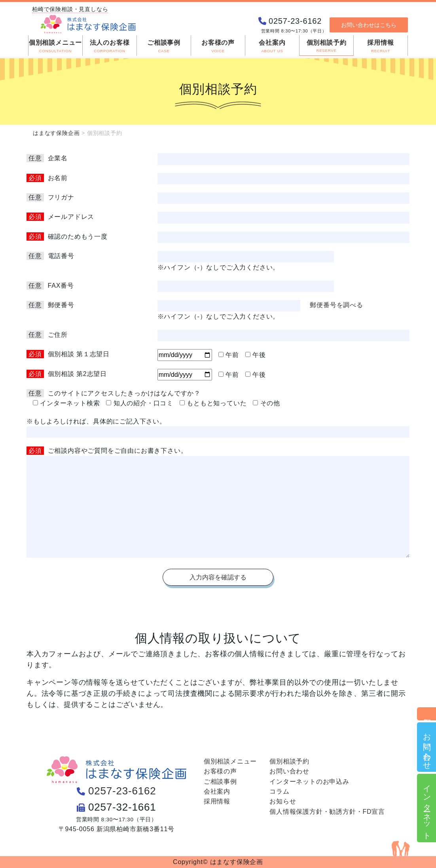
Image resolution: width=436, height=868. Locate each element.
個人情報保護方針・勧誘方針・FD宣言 (327, 812)
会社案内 (217, 791)
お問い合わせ (427, 747)
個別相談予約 (427, 714)
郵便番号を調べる (336, 305)
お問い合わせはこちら (369, 30)
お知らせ (283, 801)
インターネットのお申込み (309, 782)
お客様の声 (220, 771)
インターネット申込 (427, 808)
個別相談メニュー (230, 761)
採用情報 (217, 801)
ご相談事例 (220, 782)
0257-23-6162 (122, 791)
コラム (279, 791)
